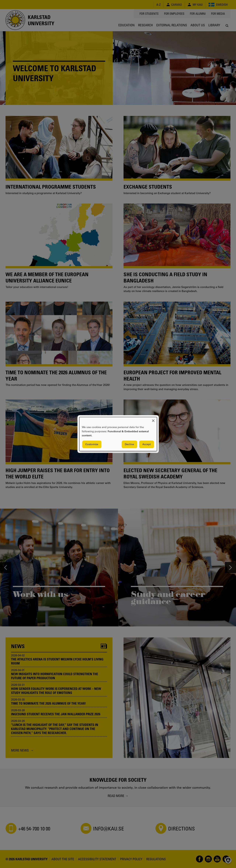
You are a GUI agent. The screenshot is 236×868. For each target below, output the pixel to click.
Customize (92, 444)
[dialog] (118, 434)
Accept (147, 444)
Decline (129, 444)
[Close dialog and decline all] (153, 419)
